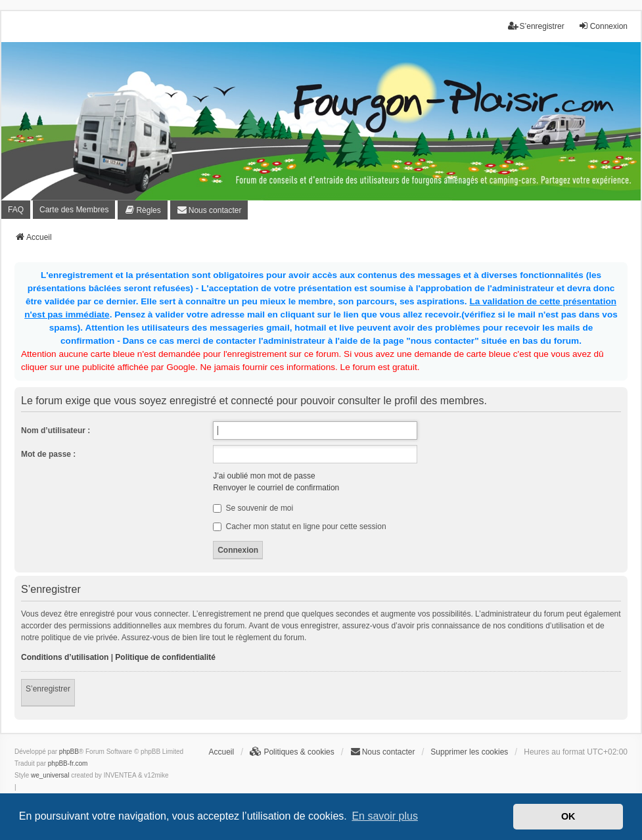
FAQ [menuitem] (16, 210)
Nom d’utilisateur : (56, 431)
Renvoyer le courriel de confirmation (276, 488)
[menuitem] (142, 210)
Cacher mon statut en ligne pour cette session (299, 526)
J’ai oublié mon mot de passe (264, 476)
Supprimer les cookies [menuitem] (469, 752)
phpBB (69, 752)
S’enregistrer (48, 689)
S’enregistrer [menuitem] (536, 26)
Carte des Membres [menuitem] (74, 210)
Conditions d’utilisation (65, 657)
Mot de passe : (48, 454)
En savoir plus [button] (385, 816)
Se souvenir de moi (253, 508)
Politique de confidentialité (165, 657)
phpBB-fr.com (68, 763)
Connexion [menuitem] (603, 26)
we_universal (50, 775)
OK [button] (568, 816)
